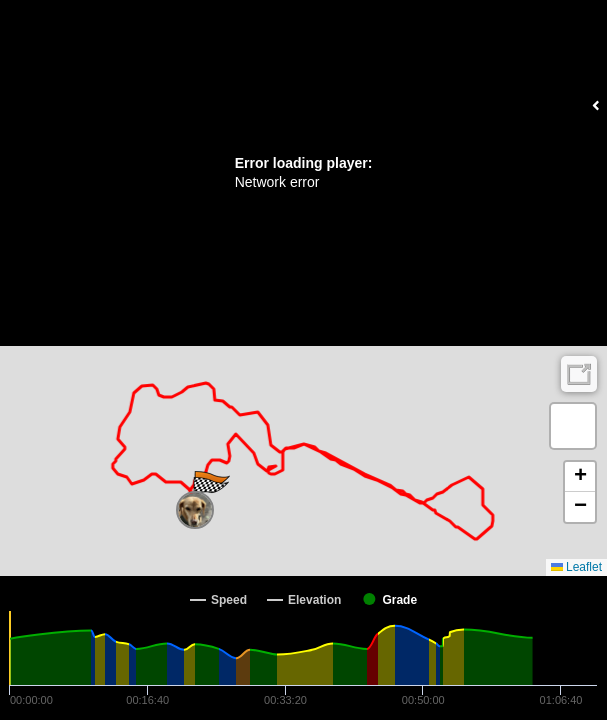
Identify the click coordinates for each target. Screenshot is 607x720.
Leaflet (576, 567)
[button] (195, 510)
